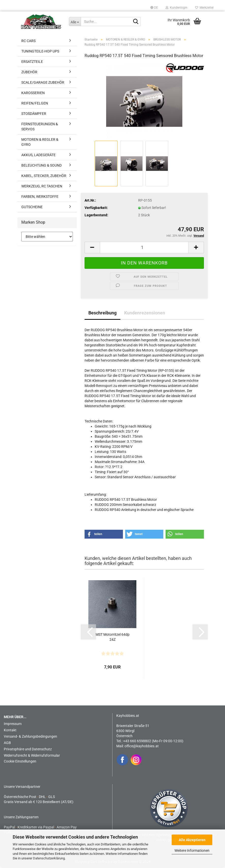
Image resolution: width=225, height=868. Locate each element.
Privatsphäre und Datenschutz (28, 749)
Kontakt (10, 730)
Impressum (13, 724)
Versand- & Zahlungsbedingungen (30, 736)
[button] (154, 8)
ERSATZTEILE (32, 62)
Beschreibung (102, 313)
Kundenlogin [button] (176, 8)
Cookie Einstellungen (20, 761)
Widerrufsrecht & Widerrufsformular (32, 755)
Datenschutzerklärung (49, 858)
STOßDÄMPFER (34, 114)
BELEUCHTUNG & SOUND (42, 165)
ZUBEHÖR (29, 72)
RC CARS (28, 41)
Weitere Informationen (192, 851)
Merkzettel (204, 8)
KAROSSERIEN (33, 93)
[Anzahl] (144, 247)
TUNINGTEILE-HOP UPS (40, 51)
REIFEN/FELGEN (35, 103)
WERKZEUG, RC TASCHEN (42, 186)
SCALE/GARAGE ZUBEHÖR (43, 82)
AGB (7, 743)
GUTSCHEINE (32, 207)
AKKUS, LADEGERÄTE (38, 155)
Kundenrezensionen (145, 313)
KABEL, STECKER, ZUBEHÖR (44, 176)
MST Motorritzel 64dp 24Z (112, 637)
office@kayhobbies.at (142, 746)
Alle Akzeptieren (192, 840)
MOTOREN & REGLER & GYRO (40, 142)
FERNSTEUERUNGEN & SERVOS (40, 127)
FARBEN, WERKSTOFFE (40, 197)
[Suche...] (75, 22)
